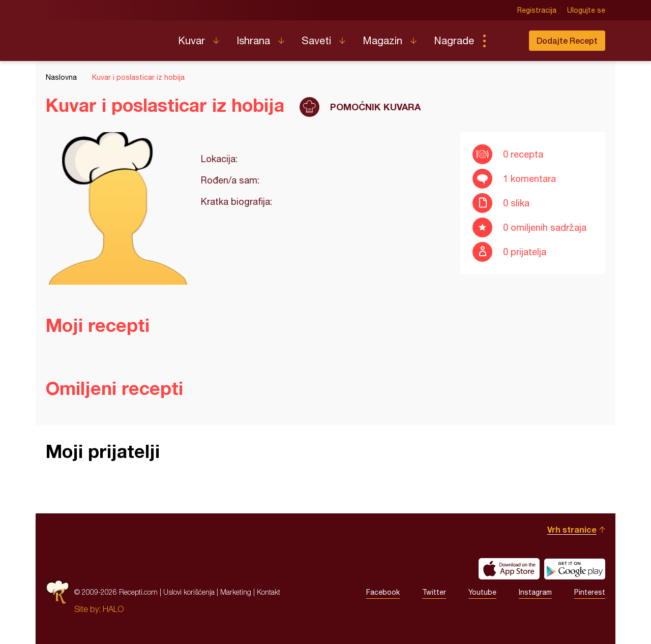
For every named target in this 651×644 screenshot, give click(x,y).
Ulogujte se (586, 10)
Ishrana (253, 40)
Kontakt (269, 592)
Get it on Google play (575, 569)
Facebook (383, 592)
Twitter (434, 592)
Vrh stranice (572, 529)
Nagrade (454, 40)
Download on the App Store (509, 569)
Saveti (316, 40)
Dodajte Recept (567, 40)
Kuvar (191, 40)
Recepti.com (104, 37)
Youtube (482, 592)
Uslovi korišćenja (189, 592)
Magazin (382, 40)
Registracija (537, 10)
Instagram (535, 592)
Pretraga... (505, 41)
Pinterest (590, 592)
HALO (113, 609)
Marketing (236, 592)
